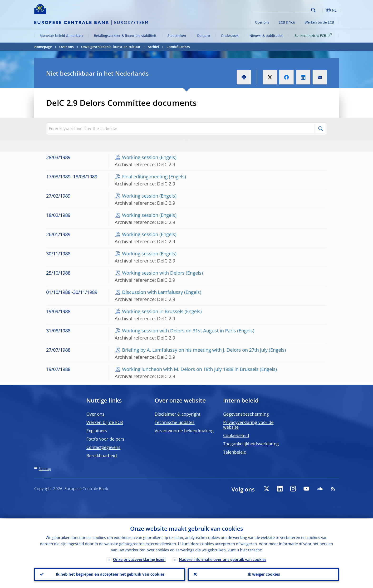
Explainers (97, 431)
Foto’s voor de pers (105, 439)
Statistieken (177, 36)
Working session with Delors (153, 273)
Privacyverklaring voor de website (248, 425)
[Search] (286, 10)
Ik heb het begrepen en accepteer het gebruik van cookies (110, 574)
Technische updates (175, 422)
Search (313, 10)
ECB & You (287, 22)
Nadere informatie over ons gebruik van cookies (223, 559)
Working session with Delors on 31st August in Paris (179, 331)
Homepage (43, 47)
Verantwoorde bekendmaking (184, 431)
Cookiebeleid (236, 435)
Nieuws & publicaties (266, 36)
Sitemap (45, 469)
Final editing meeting (145, 177)
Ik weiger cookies (263, 574)
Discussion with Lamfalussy (152, 292)
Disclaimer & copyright (177, 414)
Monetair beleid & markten (61, 36)
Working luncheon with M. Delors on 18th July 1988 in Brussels (190, 369)
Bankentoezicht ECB (314, 35)
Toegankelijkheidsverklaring (251, 444)
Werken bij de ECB (319, 22)
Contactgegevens (103, 447)
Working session (140, 157)
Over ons (262, 22)
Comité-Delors (178, 47)
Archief (153, 47)
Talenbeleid (235, 452)
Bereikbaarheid (102, 456)
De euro (204, 36)
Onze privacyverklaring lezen (139, 559)
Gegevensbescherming (246, 414)
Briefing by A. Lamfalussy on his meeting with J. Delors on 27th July (195, 350)
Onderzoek (230, 36)
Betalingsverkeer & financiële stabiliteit (125, 36)
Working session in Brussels (153, 311)
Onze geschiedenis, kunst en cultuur (111, 47)
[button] (322, 10)
